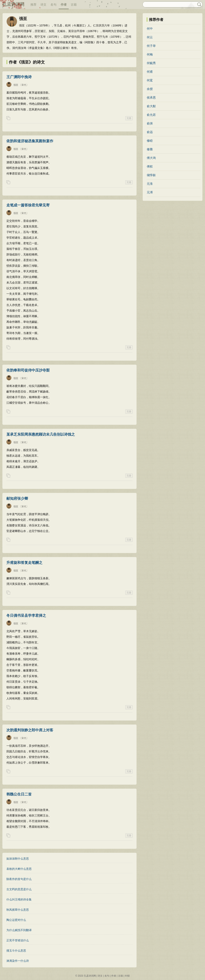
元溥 (150, 192)
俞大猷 (151, 106)
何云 (150, 37)
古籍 (74, 5)
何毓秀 (151, 63)
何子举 (151, 46)
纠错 (127, 976)
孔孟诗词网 (13, 4)
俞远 (150, 132)
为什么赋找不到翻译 (19, 930)
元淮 (150, 184)
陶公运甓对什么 (16, 920)
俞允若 (151, 115)
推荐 (33, 5)
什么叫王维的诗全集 (19, 899)
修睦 (150, 141)
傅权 (150, 166)
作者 (64, 5)
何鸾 (150, 80)
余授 (150, 89)
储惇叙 (151, 175)
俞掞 (150, 123)
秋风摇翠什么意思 (18, 910)
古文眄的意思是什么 (19, 889)
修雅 (150, 149)
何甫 (150, 72)
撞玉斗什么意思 (16, 951)
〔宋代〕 (24, 85)
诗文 (43, 5)
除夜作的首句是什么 (19, 879)
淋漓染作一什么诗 (18, 961)
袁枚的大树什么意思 (19, 869)
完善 (129, 118)
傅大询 (151, 158)
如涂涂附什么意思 (18, 859)
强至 (16, 85)
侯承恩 (151, 97)
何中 (150, 29)
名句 (53, 5)
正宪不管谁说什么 (18, 940)
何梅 (150, 54)
